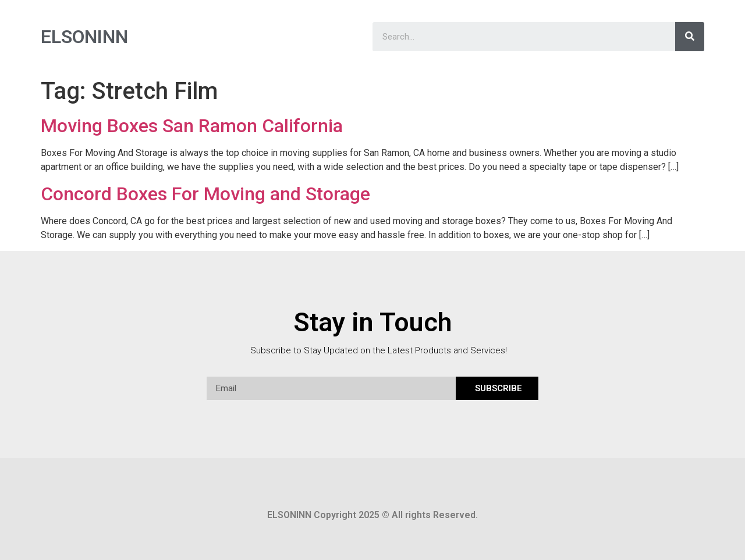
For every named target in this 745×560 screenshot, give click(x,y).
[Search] (690, 37)
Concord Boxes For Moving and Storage (205, 194)
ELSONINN (84, 37)
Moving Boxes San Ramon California (192, 126)
